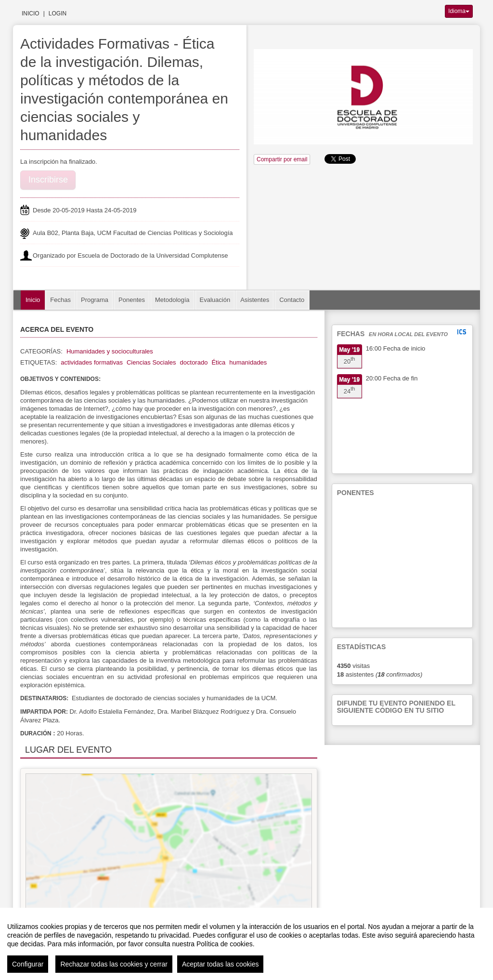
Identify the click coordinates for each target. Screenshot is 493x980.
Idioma (459, 11)
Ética (218, 362)
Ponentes (132, 300)
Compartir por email (282, 159)
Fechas (60, 300)
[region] (246, 944)
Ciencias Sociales (151, 362)
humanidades (248, 362)
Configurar (28, 964)
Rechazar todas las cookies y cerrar (114, 964)
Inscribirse (48, 180)
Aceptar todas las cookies (221, 964)
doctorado (194, 362)
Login (58, 13)
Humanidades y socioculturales (110, 351)
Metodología (172, 300)
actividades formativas (92, 362)
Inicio (31, 13)
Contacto (292, 300)
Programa (95, 300)
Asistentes (255, 300)
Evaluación (215, 300)
